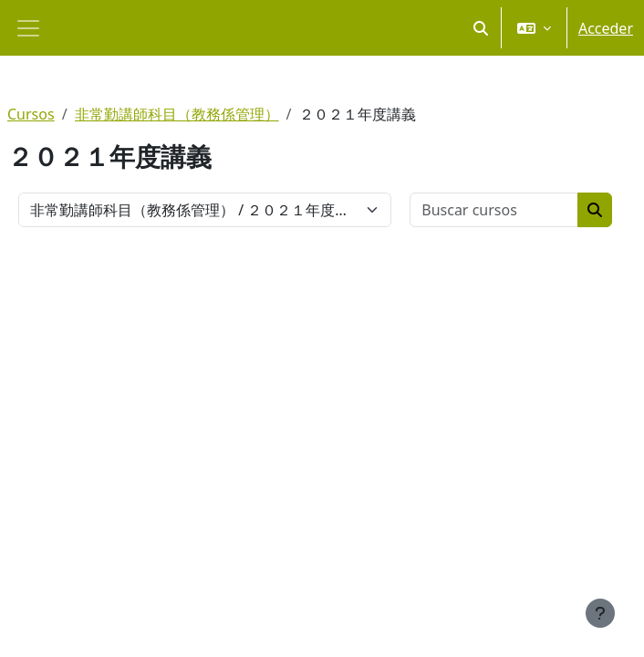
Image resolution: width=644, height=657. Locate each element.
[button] (481, 28)
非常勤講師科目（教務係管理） (177, 114)
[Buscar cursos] (494, 210)
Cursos (31, 114)
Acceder (606, 28)
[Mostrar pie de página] (600, 613)
